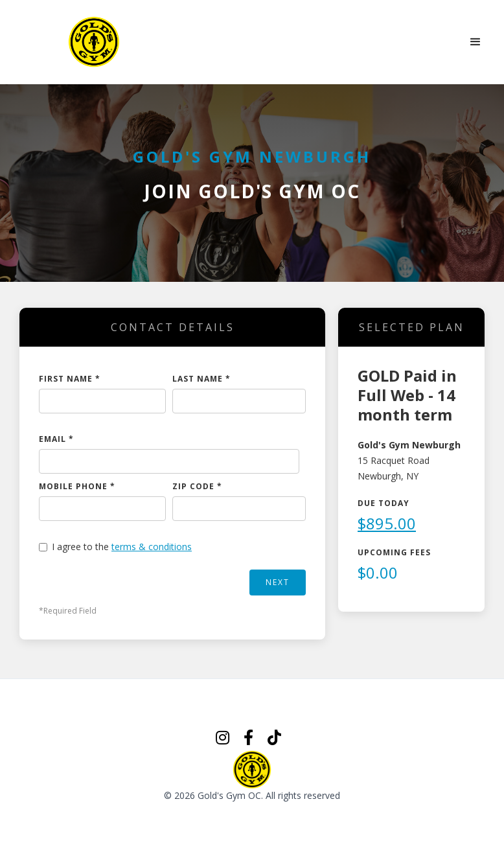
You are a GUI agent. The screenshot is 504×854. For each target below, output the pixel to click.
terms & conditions (152, 547)
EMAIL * (56, 439)
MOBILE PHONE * (77, 486)
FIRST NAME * (70, 379)
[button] (475, 42)
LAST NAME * (201, 379)
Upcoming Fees (394, 552)
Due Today (384, 503)
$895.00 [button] (387, 523)
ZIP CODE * (197, 486)
